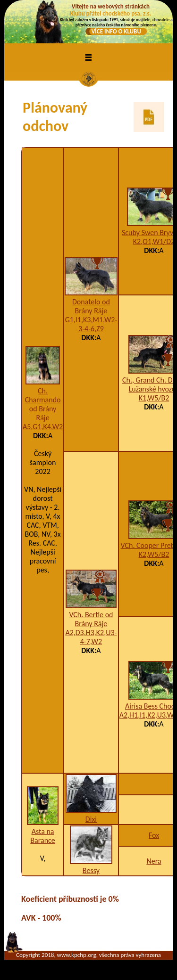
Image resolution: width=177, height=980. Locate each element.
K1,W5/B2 (154, 398)
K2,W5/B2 (154, 554)
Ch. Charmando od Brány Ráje (43, 404)
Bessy (91, 870)
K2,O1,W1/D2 (154, 241)
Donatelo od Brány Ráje (91, 306)
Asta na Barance (42, 836)
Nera (154, 861)
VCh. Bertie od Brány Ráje (91, 619)
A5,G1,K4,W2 (43, 427)
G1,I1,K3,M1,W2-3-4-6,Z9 (91, 324)
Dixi (91, 819)
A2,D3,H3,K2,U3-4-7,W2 (91, 637)
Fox (154, 835)
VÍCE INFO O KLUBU (116, 31)
